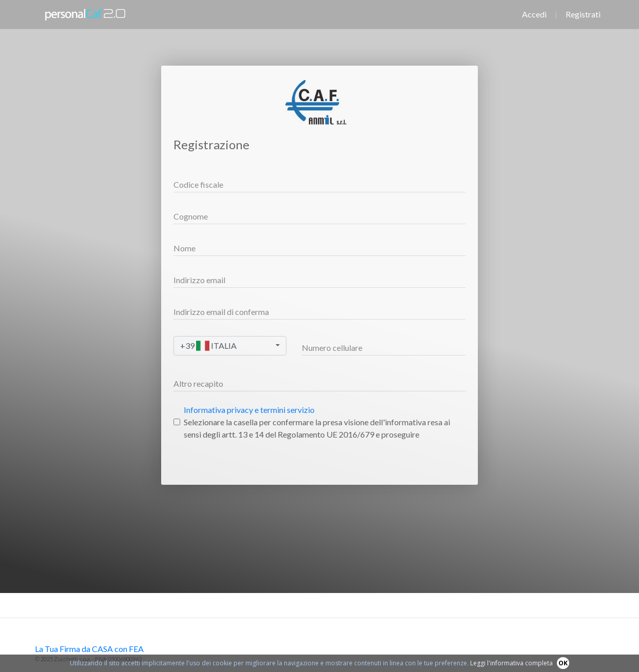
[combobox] (230, 346)
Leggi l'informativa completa (511, 663)
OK (563, 663)
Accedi (534, 14)
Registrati (583, 14)
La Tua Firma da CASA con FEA (89, 649)
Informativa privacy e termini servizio (249, 410)
